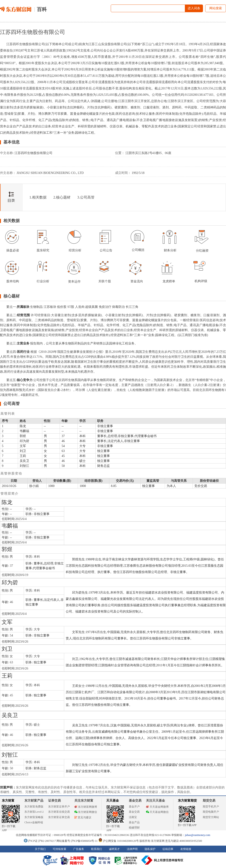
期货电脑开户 (211, 812)
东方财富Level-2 (34, 812)
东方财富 (8, 801)
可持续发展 (59, 849)
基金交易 (134, 812)
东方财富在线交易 (59, 812)
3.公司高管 (86, 197)
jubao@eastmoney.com (198, 835)
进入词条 (194, 8)
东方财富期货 (187, 801)
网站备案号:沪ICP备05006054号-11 (77, 841)
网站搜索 (216, 8)
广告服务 (79, 849)
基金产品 (134, 822)
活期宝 (133, 817)
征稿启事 (168, 849)
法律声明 (132, 849)
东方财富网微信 (86, 812)
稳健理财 (134, 828)
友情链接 (186, 849)
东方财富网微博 (86, 807)
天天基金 (113, 801)
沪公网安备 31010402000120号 (119, 841)
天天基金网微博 (157, 807)
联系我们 (97, 849)
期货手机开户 (211, 807)
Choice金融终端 (34, 822)
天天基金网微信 (157, 812)
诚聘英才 (114, 849)
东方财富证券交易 (59, 817)
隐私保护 (150, 849)
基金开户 (134, 807)
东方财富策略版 (34, 817)
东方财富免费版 (34, 807)
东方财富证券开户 (59, 807)
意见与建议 (83, 817)
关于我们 (40, 849)
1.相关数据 (38, 197)
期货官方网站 (211, 817)
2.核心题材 (62, 197)
